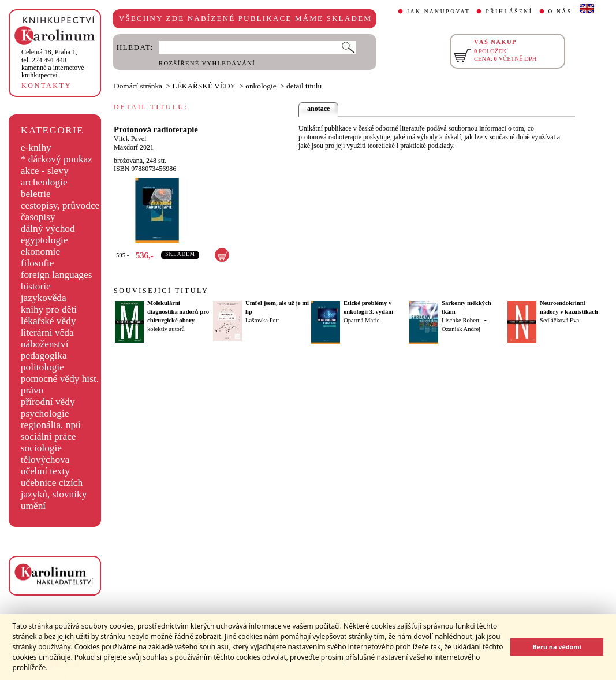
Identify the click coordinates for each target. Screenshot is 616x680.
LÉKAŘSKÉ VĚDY (204, 86)
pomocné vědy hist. (60, 379)
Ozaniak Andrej (461, 329)
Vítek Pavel (130, 139)
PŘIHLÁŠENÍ (509, 12)
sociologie (41, 448)
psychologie (45, 413)
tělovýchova (45, 460)
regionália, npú (51, 425)
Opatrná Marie (361, 320)
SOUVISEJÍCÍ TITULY (161, 291)
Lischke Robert (460, 320)
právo (32, 390)
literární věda (47, 332)
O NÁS (560, 12)
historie (36, 286)
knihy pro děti (49, 309)
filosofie (38, 263)
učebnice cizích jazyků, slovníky (54, 488)
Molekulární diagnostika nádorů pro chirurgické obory (178, 312)
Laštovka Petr (262, 320)
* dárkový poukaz (57, 159)
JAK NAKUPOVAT (439, 12)
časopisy (38, 217)
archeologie (44, 182)
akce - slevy (45, 171)
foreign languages (57, 275)
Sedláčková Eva (559, 320)
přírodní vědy (48, 402)
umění (33, 506)
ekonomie (40, 252)
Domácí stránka (138, 86)
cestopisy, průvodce (60, 205)
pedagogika (44, 356)
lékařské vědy (48, 321)
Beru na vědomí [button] (557, 647)
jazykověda (44, 298)
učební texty (45, 471)
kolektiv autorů (166, 329)
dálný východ (48, 228)
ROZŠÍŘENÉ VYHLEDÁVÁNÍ (207, 63)
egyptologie (44, 240)
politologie (42, 367)
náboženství (45, 344)
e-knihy (36, 148)
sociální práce (48, 436)
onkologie (261, 86)
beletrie (36, 194)
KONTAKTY (46, 86)
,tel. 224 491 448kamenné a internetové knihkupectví (53, 64)
